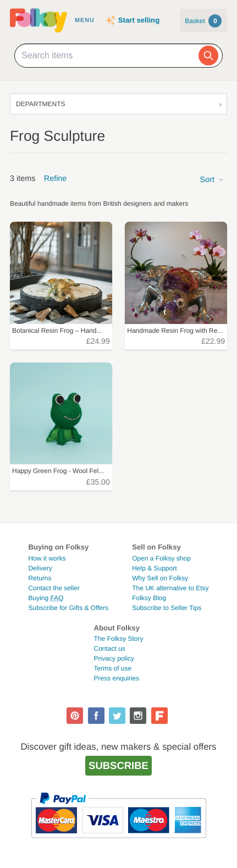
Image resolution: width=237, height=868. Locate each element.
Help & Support (154, 568)
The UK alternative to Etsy (170, 588)
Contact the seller (54, 588)
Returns (40, 578)
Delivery (40, 568)
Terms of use (112, 668)
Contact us (109, 649)
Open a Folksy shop (161, 558)
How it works (47, 558)
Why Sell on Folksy (160, 578)
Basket (203, 21)
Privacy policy (114, 658)
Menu (85, 20)
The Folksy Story (118, 639)
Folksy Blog (149, 598)
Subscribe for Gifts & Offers (68, 608)
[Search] (208, 56)
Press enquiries (116, 678)
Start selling (139, 20)
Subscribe (118, 765)
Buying (46, 598)
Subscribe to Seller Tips (167, 608)
